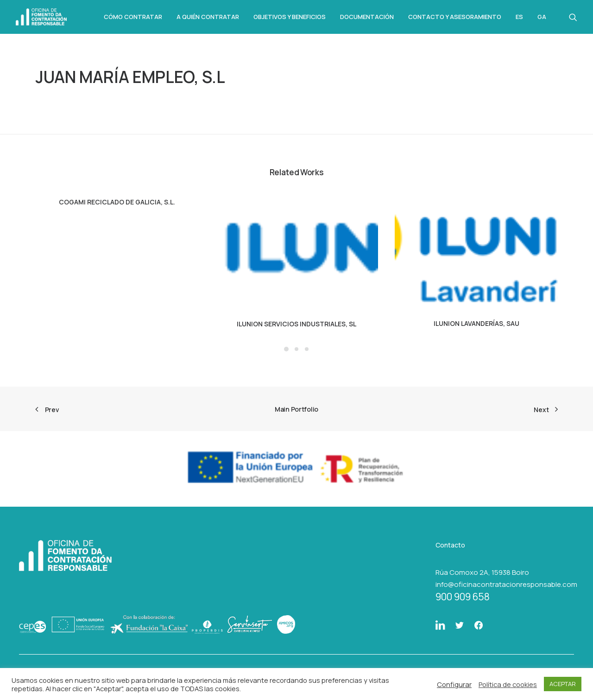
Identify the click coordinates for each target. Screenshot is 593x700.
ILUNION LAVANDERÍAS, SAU (476, 323)
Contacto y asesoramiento (455, 17)
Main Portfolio (296, 409)
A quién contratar (208, 17)
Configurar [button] (454, 684)
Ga (542, 17)
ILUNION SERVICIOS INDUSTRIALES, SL (296, 324)
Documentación (367, 17)
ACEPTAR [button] (563, 684)
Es (519, 17)
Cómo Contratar (133, 17)
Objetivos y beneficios (290, 17)
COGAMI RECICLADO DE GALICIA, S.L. (117, 202)
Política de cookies (508, 684)
